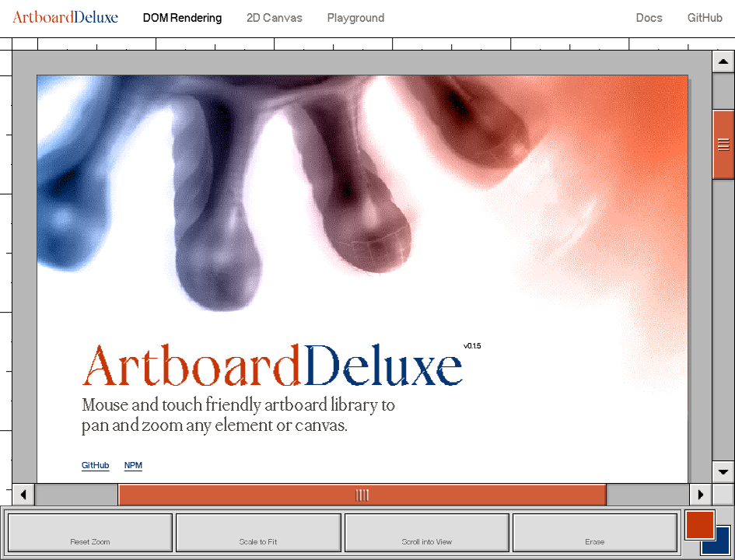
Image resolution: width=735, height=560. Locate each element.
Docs (649, 19)
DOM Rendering (182, 19)
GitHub (705, 19)
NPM (133, 466)
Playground (356, 19)
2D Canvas (275, 19)
